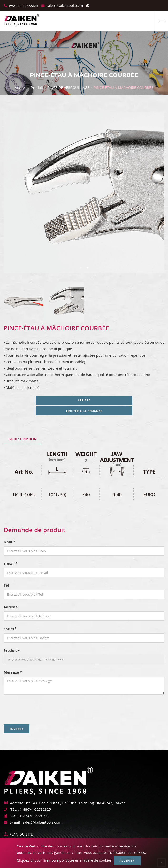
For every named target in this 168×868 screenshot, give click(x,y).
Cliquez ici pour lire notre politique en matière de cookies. (65, 860)
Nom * (9, 542)
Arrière (84, 400)
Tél (6, 585)
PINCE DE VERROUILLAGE (68, 87)
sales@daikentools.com (42, 822)
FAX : (11, 816)
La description (22, 439)
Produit (37, 87)
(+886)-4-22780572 (34, 816)
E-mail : (13, 822)
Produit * (12, 650)
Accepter (127, 860)
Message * (13, 672)
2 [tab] (88, 268)
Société (10, 629)
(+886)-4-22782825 (23, 6)
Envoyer (16, 729)
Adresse (11, 607)
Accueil (21, 87)
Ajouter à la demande (84, 411)
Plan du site (21, 834)
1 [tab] (80, 268)
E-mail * (10, 563)
